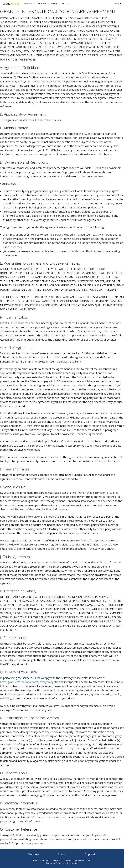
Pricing (54, 4)
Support (42, 4)
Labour (11, 4)
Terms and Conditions (56, 863)
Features (29, 4)
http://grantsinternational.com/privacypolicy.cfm (29, 682)
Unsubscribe (73, 863)
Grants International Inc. (50, 860)
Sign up (66, 4)
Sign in (118, 4)
